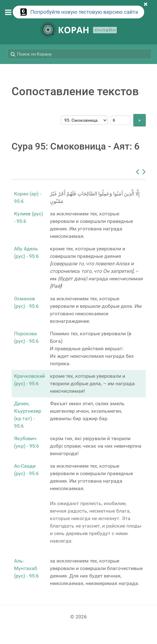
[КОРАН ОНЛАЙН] (79, 31)
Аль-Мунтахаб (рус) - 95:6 (26, 568)
